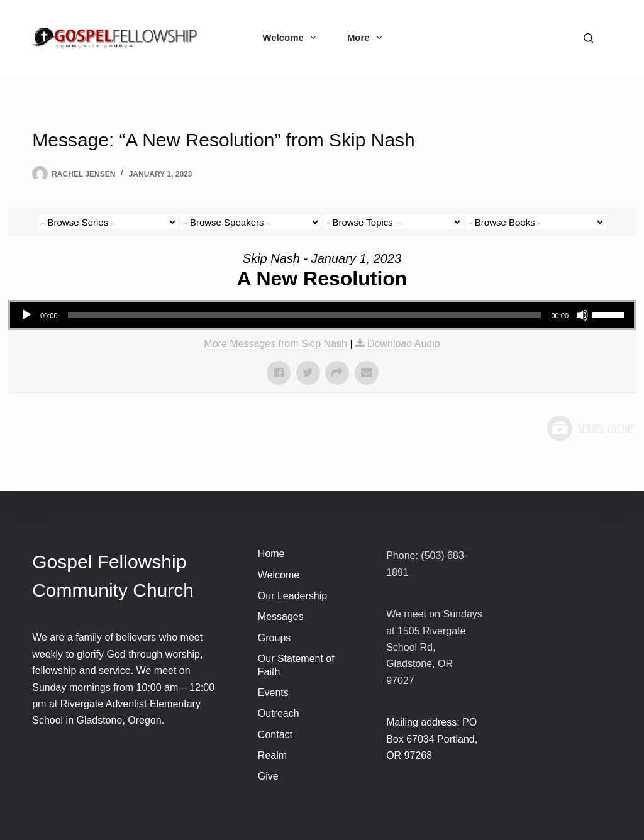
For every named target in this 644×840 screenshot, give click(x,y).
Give (268, 776)
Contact (275, 735)
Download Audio (404, 344)
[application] (322, 315)
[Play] (26, 315)
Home (271, 554)
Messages (281, 616)
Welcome (291, 38)
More (367, 38)
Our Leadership (292, 596)
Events (273, 693)
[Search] (588, 38)
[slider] (305, 315)
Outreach (279, 713)
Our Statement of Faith (296, 665)
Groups (274, 638)
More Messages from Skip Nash (275, 344)
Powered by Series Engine (590, 428)
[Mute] (582, 315)
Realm (272, 755)
